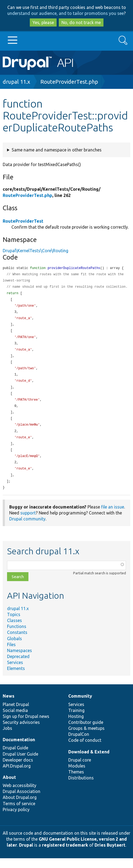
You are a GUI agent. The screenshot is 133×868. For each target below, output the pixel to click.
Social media (15, 720)
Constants (17, 642)
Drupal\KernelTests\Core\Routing (35, 251)
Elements (16, 678)
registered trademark (65, 855)
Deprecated (18, 666)
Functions (17, 636)
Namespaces (20, 660)
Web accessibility (20, 795)
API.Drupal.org (17, 776)
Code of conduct (85, 750)
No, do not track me (81, 22)
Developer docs (18, 770)
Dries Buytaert (110, 855)
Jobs (7, 738)
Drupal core (80, 770)
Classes (14, 630)
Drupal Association (22, 801)
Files (11, 654)
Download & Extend (89, 762)
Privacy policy (16, 819)
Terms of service (19, 813)
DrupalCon (79, 744)
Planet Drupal (16, 714)
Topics (14, 624)
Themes (76, 782)
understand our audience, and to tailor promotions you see (66, 13)
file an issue (113, 517)
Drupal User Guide (20, 764)
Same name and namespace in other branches (57, 150)
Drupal (26, 855)
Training (76, 720)
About (9, 787)
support (28, 523)
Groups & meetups (86, 738)
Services (15, 672)
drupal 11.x (16, 82)
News (9, 706)
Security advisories (21, 732)
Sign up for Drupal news (26, 726)
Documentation (19, 749)
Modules (77, 776)
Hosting (76, 726)
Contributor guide (86, 732)
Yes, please (43, 22)
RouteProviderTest (23, 221)
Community (80, 706)
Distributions (81, 788)
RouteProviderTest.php (69, 82)
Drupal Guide (15, 757)
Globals (14, 648)
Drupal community (27, 529)
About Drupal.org (20, 807)
